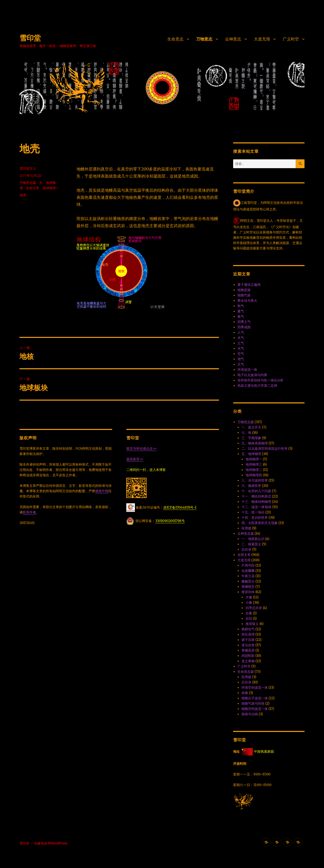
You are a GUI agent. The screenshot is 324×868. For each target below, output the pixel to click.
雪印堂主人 (28, 168)
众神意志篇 (246, 534)
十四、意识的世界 (255, 518)
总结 (249, 619)
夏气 (241, 311)
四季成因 (244, 327)
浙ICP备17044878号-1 (180, 507)
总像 (249, 613)
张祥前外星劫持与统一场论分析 (260, 380)
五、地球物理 (251, 454)
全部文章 (33, 188)
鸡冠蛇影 (248, 656)
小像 (249, 603)
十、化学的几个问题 (256, 491)
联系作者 (29, 512)
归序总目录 (254, 608)
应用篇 (246, 528)
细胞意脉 (244, 290)
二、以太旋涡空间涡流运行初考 (265, 449)
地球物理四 (254, 475)
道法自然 (248, 645)
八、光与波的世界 (255, 480)
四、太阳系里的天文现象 (260, 523)
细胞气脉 (244, 295)
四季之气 (244, 322)
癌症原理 (248, 634)
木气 (241, 338)
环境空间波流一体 (255, 688)
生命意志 (175, 39)
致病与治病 (250, 714)
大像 (249, 597)
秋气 (241, 306)
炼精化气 (248, 629)
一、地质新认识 (253, 539)
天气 (241, 364)
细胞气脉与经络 (253, 703)
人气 (241, 332)
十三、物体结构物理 (256, 502)
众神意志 (233, 39)
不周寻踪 (248, 565)
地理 (23, 195)
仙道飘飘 (248, 571)
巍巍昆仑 (248, 581)
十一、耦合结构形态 (256, 496)
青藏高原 (248, 650)
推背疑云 (252, 624)
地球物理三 (254, 464)
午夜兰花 (248, 576)
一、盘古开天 (251, 427)
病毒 (245, 693)
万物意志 (204, 39)
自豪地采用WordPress (51, 843)
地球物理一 (51, 188)
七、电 (246, 433)
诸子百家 (248, 640)
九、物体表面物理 (255, 443)
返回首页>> (135, 459)
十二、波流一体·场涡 (256, 507)
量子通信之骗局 (249, 285)
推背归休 (248, 592)
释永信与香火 (247, 301)
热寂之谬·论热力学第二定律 (257, 386)
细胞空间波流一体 (255, 709)
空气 (241, 354)
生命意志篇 (246, 672)
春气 (241, 317)
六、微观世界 (251, 486)
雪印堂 (30, 38)
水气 (241, 348)
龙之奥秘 (248, 661)
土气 (241, 343)
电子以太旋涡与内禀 (252, 375)
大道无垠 (262, 39)
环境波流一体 (247, 370)
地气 (241, 359)
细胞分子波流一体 (255, 698)
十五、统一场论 (253, 512)
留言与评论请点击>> (141, 449)
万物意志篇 (28, 183)
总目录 (246, 549)
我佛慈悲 (248, 587)
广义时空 (291, 39)
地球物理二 (254, 470)
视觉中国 (102, 491)
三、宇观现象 (251, 438)
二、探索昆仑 (251, 544)
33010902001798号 (170, 521)
